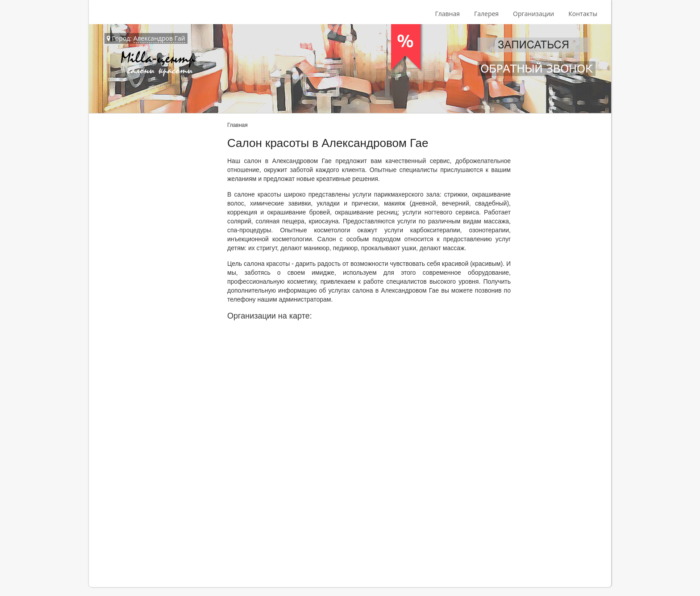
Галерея (486, 14)
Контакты (583, 14)
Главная (447, 14)
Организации (533, 14)
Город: (146, 38)
